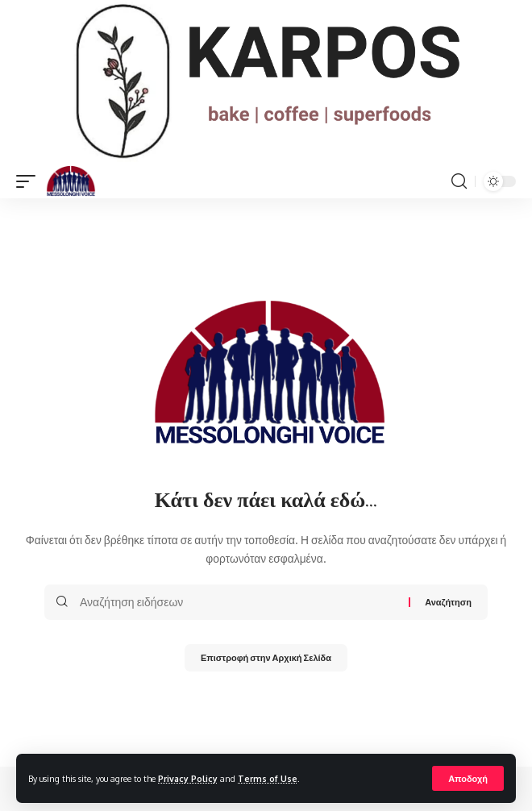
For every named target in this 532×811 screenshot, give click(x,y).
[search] (459, 181)
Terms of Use (268, 778)
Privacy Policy (188, 778)
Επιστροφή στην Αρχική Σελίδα (266, 657)
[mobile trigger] (30, 181)
